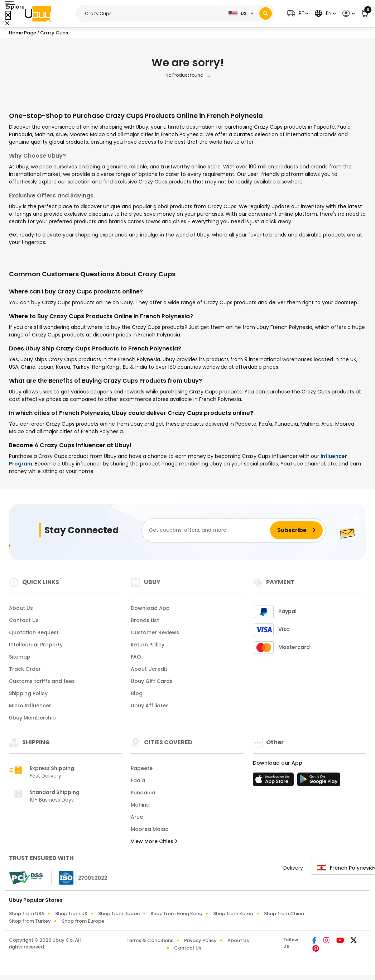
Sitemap (20, 657)
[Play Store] (319, 781)
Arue (137, 817)
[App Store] (274, 781)
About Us (21, 608)
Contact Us (24, 620)
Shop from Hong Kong (176, 914)
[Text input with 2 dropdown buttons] (151, 14)
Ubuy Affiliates (150, 706)
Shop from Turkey (30, 921)
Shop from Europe (83, 921)
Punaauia (143, 793)
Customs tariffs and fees (42, 681)
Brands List (145, 620)
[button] (297, 13)
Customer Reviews (155, 632)
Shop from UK (71, 914)
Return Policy (148, 645)
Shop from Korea (233, 914)
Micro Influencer (30, 706)
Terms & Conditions (150, 940)
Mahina (140, 805)
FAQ (136, 657)
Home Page (23, 33)
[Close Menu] (8, 15)
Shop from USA (27, 914)
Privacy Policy (200, 940)
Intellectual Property (36, 645)
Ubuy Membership (32, 718)
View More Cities (154, 841)
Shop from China (284, 914)
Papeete (142, 768)
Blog (137, 693)
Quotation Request (34, 632)
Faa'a (138, 780)
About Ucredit (149, 669)
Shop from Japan (119, 914)
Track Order (25, 669)
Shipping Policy (28, 693)
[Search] (266, 13)
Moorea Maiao (150, 829)
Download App (150, 608)
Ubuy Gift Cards (152, 681)
